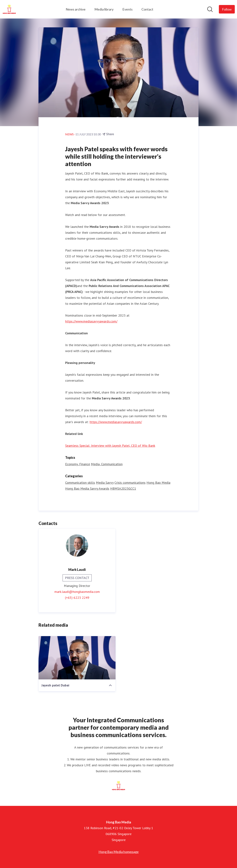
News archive (76, 9)
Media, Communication (107, 464)
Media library (104, 9)
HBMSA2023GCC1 (123, 488)
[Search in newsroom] (210, 9)
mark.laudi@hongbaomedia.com (77, 592)
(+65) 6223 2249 (77, 598)
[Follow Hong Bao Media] (227, 9)
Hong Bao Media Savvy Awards (87, 488)
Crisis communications (130, 483)
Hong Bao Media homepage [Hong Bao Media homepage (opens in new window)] (119, 852)
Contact (147, 9)
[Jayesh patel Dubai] (77, 658)
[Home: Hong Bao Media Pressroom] (9, 9)
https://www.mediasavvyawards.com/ (91, 321)
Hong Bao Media (158, 483)
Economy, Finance (78, 464)
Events (127, 9)
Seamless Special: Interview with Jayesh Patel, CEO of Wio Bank (110, 446)
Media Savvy (105, 483)
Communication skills (80, 483)
